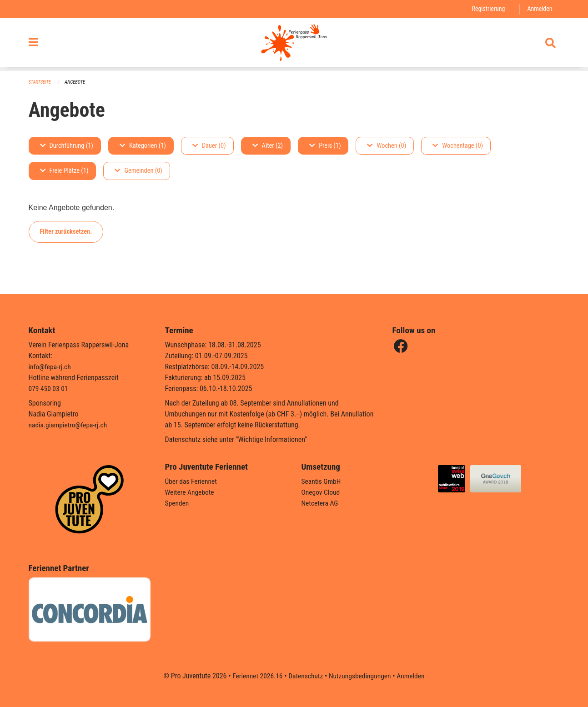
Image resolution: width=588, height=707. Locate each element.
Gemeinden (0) (138, 171)
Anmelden (539, 9)
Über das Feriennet (192, 481)
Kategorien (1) (143, 146)
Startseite (40, 82)
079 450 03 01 (49, 389)
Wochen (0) (387, 146)
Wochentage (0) (458, 146)
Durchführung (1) (67, 146)
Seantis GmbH (322, 481)
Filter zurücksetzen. (66, 232)
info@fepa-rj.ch (51, 367)
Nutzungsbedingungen (361, 676)
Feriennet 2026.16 (255, 676)
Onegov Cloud (322, 492)
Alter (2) (268, 146)
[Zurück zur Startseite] (294, 45)
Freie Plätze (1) (64, 171)
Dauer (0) (209, 146)
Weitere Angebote (191, 492)
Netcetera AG (321, 503)
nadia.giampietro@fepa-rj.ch (69, 425)
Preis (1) (325, 146)
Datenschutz (305, 676)
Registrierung (487, 9)
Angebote (76, 82)
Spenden (178, 503)
